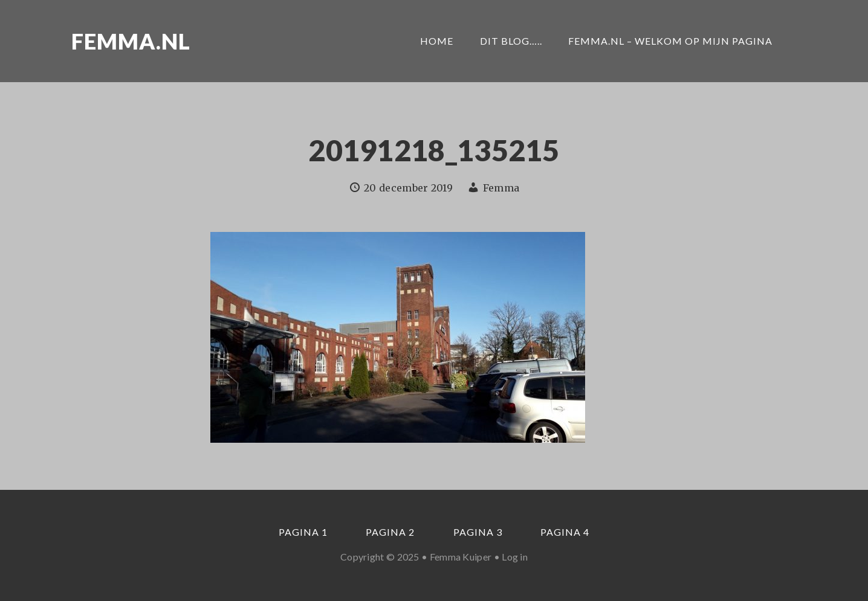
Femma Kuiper (461, 557)
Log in (515, 557)
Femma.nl (131, 41)
